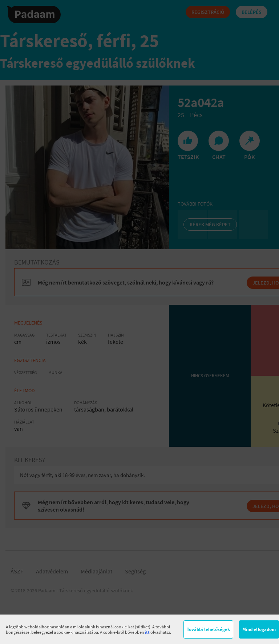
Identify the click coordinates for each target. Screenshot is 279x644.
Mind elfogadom (259, 629)
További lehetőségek (208, 629)
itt (147, 632)
